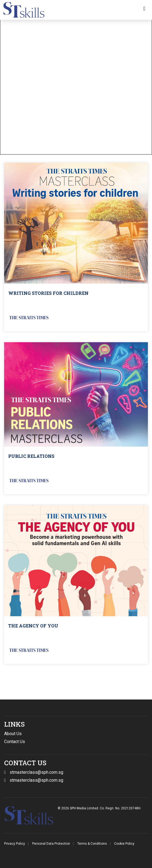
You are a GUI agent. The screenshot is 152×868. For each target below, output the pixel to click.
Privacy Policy (15, 844)
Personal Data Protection (51, 844)
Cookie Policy (124, 844)
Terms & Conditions (92, 844)
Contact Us (15, 742)
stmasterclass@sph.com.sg (36, 780)
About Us (13, 734)
